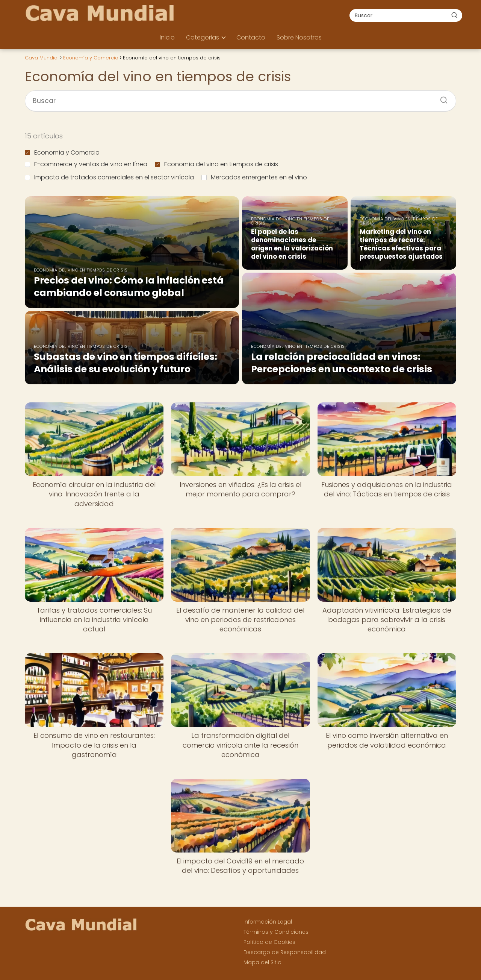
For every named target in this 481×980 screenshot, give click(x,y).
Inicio (167, 37)
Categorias (203, 37)
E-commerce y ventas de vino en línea (86, 164)
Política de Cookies (269, 942)
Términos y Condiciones (276, 932)
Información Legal (268, 922)
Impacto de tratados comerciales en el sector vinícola (109, 177)
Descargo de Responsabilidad (285, 952)
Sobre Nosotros (299, 37)
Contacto (251, 37)
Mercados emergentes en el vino (254, 177)
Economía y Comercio (62, 152)
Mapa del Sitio (262, 962)
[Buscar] (454, 15)
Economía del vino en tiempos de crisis (216, 164)
